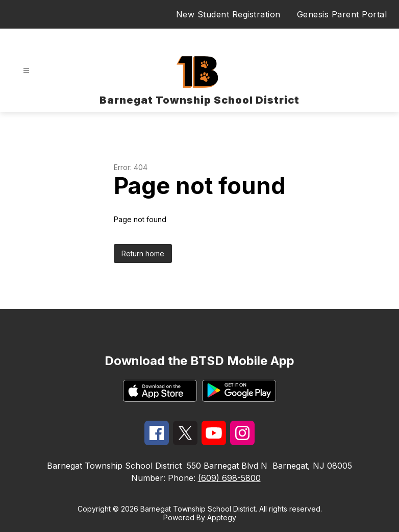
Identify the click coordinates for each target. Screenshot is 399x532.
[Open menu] (26, 71)
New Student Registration (228, 14)
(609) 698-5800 (229, 478)
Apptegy (222, 517)
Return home (143, 253)
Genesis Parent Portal (342, 14)
